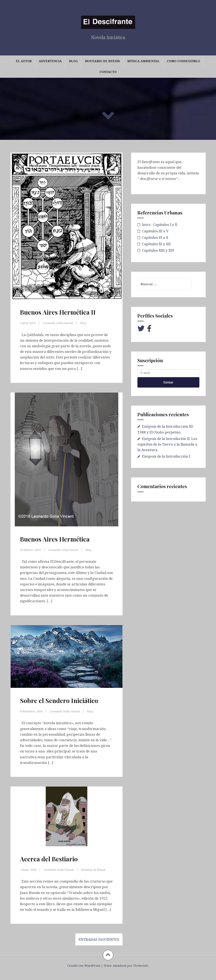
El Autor (24, 61)
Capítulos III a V (155, 231)
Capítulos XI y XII (156, 244)
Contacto (108, 72)
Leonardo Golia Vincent (69, 323)
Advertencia (50, 61)
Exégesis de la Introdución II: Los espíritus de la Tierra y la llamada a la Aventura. (167, 444)
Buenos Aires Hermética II (58, 312)
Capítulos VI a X (155, 237)
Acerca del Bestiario (49, 859)
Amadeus (120, 971)
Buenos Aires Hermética (55, 539)
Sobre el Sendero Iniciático (59, 701)
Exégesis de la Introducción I (166, 456)
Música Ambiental (143, 61)
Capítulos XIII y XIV (158, 250)
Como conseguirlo (183, 61)
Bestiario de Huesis (102, 61)
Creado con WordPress (84, 971)
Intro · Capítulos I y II (160, 225)
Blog (73, 61)
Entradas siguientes (99, 945)
